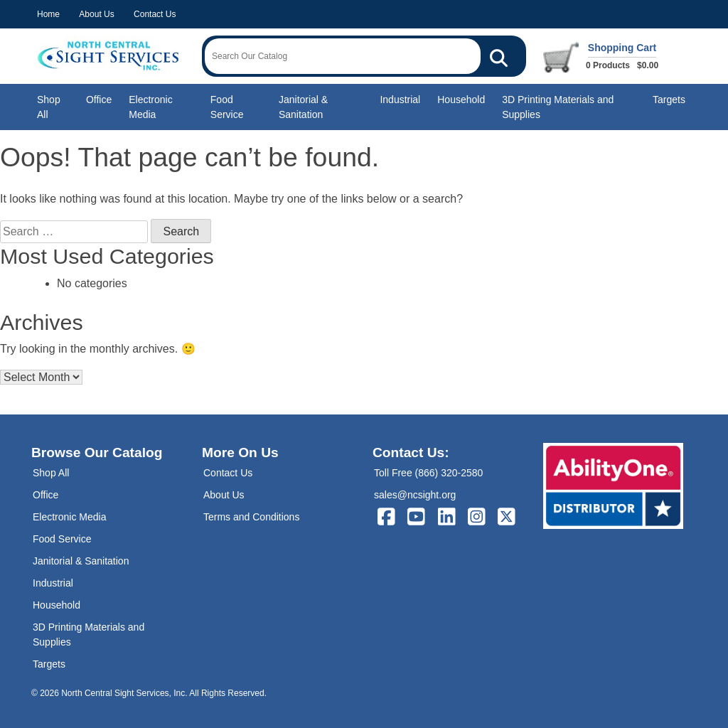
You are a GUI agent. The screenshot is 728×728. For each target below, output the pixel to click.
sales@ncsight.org (415, 495)
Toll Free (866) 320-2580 (428, 473)
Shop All (49, 107)
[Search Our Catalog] (499, 56)
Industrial (400, 100)
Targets (669, 100)
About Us (96, 14)
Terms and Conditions (251, 517)
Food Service (227, 107)
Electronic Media (150, 107)
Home (48, 14)
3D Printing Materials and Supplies (558, 107)
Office (99, 100)
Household (461, 100)
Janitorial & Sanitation (303, 107)
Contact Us (155, 14)
